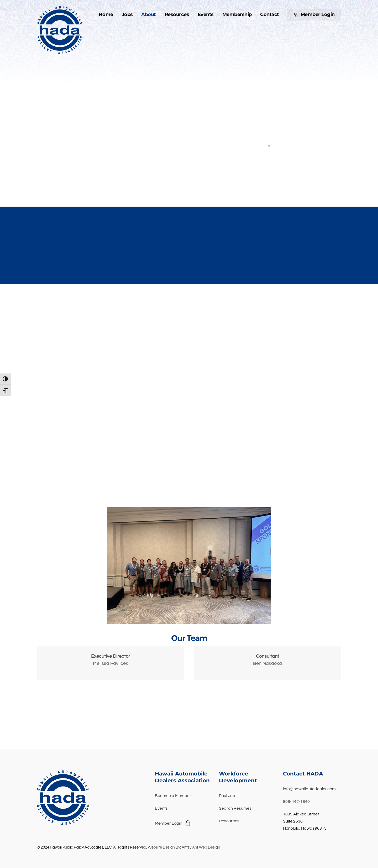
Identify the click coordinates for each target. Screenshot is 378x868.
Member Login (314, 14)
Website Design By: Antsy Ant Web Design (184, 847)
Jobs (127, 14)
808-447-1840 (296, 801)
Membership (237, 14)
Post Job (227, 796)
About (149, 14)
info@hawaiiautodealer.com (309, 789)
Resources (177, 14)
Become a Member (173, 796)
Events (206, 14)
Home (106, 14)
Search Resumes (235, 808)
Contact (270, 14)
